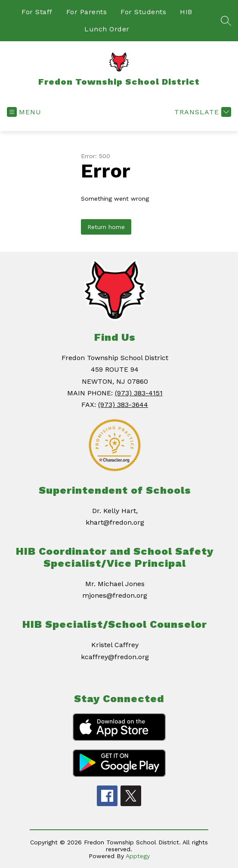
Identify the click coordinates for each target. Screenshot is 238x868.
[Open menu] (24, 112)
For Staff (37, 12)
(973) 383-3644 (123, 405)
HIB (186, 12)
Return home (106, 227)
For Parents (87, 12)
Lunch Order (107, 29)
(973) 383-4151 (139, 393)
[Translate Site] (202, 112)
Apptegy (138, 856)
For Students (143, 12)
